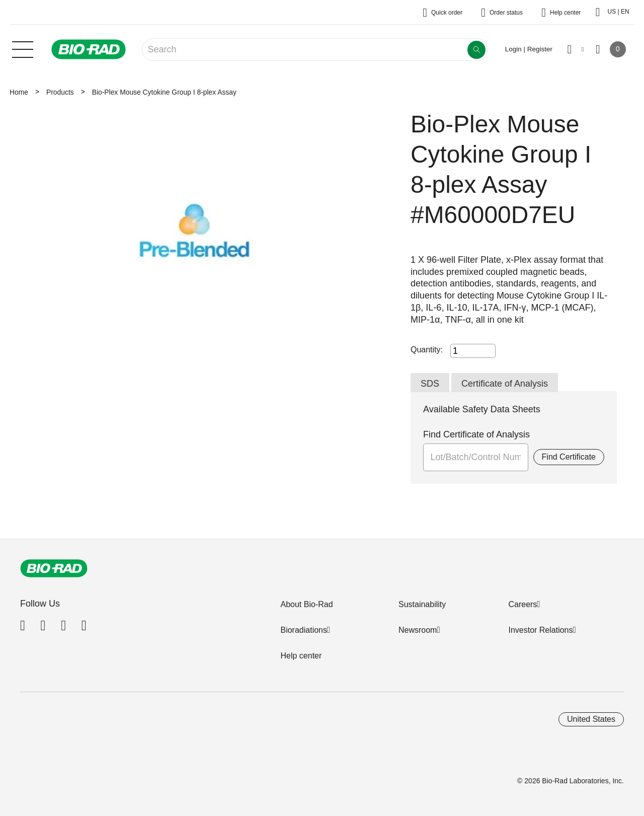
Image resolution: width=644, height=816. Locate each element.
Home (19, 92)
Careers (522, 604)
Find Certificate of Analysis (476, 434)
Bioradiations (304, 630)
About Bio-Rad (306, 604)
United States (591, 719)
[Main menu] (23, 48)
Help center (301, 656)
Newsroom (418, 630)
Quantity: (427, 350)
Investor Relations (540, 630)
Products (60, 92)
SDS (430, 384)
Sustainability (422, 604)
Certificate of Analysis (505, 384)
